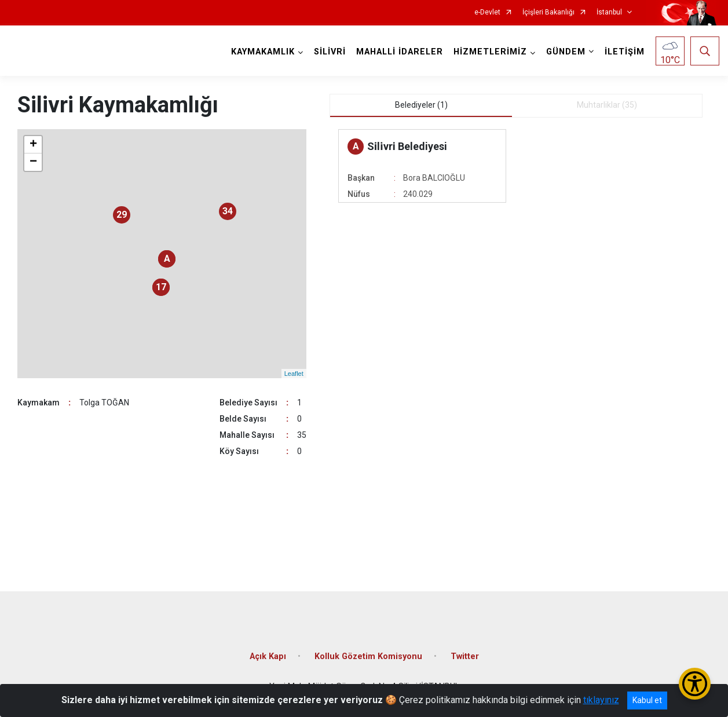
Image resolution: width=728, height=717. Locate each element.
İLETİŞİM (625, 52)
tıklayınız (601, 700)
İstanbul (609, 12)
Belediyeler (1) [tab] (421, 105)
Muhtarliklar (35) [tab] (607, 105)
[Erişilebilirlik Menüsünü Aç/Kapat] (695, 684)
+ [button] (33, 145)
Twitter (465, 656)
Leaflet (294, 374)
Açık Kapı (268, 656)
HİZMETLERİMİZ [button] (490, 52)
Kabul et (647, 700)
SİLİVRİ (330, 52)
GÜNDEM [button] (566, 52)
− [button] (33, 162)
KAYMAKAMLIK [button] (263, 52)
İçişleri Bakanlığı (548, 12)
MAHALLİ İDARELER (400, 52)
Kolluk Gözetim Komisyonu (368, 656)
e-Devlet (487, 12)
